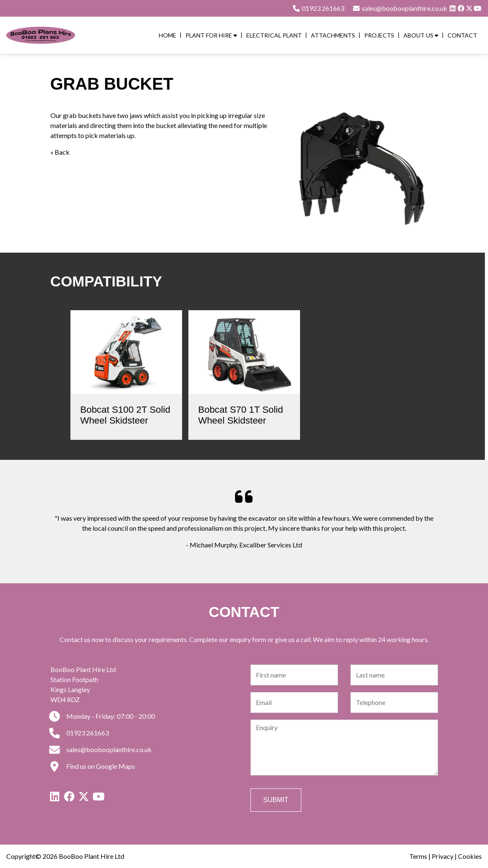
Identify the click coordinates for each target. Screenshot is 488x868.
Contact (462, 35)
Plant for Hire (211, 35)
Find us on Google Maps (93, 766)
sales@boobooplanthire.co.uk (101, 749)
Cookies (470, 856)
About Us (421, 35)
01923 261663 (318, 8)
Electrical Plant (274, 35)
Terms (418, 856)
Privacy (443, 856)
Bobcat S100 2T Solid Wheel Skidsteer (125, 415)
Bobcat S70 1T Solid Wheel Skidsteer (241, 415)
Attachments (333, 35)
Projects (379, 35)
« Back (60, 152)
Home (168, 35)
